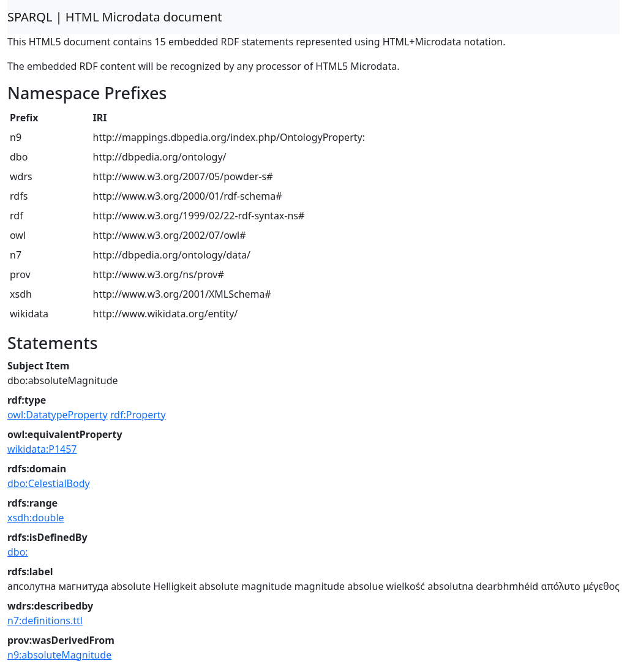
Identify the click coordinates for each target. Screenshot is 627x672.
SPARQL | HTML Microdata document (115, 17)
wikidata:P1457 (42, 449)
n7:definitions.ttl (45, 621)
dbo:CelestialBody (49, 483)
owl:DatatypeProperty (58, 415)
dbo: (18, 552)
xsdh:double (36, 518)
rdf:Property (138, 415)
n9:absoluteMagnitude (59, 655)
